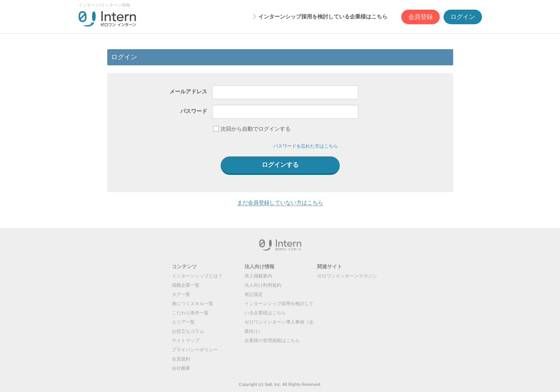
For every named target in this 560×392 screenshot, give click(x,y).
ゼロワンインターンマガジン (347, 276)
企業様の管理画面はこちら (272, 341)
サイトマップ (186, 341)
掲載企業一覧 (186, 285)
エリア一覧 (183, 322)
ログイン (463, 17)
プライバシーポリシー (195, 350)
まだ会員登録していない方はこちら (280, 203)
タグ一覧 (181, 294)
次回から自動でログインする (256, 129)
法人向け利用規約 (263, 285)
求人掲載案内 (258, 276)
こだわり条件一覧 (190, 313)
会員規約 (181, 359)
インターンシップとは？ (197, 276)
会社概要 (181, 368)
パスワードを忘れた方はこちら (306, 146)
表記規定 (254, 294)
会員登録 (420, 17)
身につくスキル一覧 (193, 304)
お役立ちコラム (188, 331)
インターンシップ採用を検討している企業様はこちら (323, 17)
